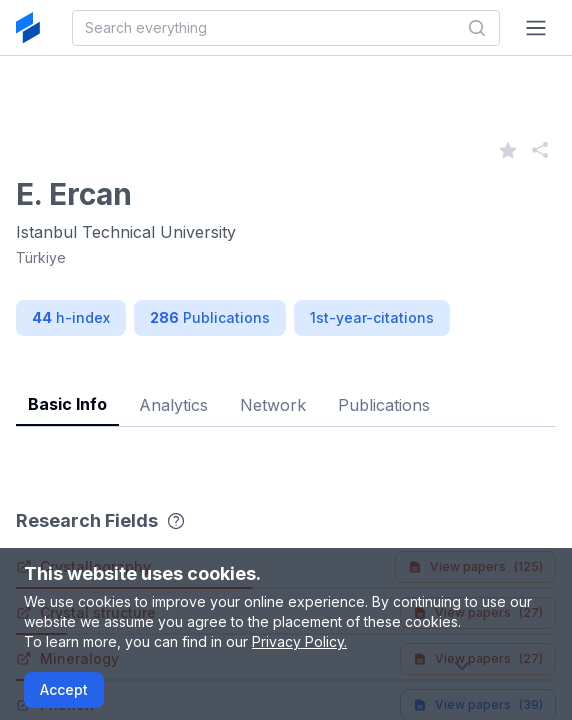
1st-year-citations (372, 317)
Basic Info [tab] (67, 404)
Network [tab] (273, 405)
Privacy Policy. (299, 641)
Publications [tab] (384, 405)
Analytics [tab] (173, 405)
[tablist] (286, 389)
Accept (64, 689)
